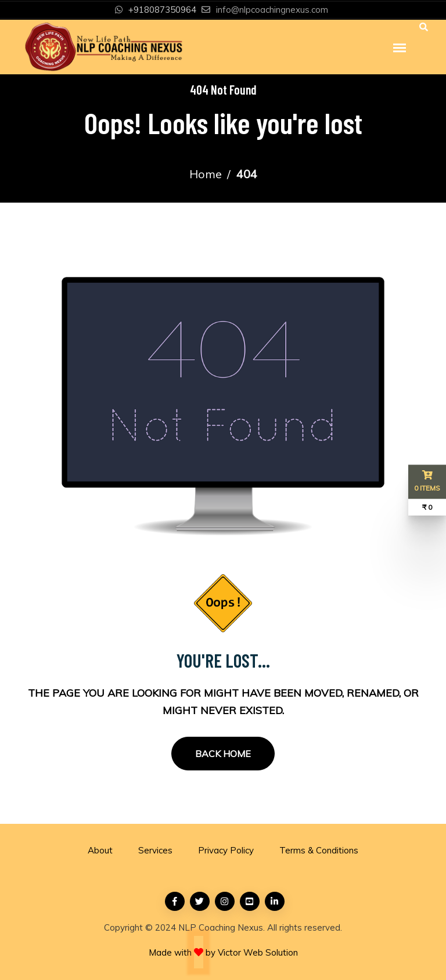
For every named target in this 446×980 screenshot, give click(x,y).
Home (206, 174)
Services (155, 850)
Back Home (223, 754)
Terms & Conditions (319, 850)
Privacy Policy (226, 850)
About (100, 850)
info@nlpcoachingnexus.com (272, 10)
